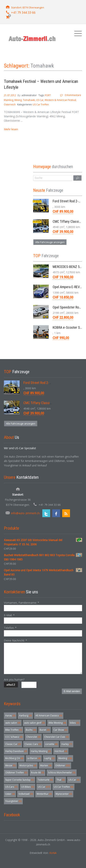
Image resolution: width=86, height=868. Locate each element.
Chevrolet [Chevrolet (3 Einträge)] (33, 737)
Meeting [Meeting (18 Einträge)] (65, 758)
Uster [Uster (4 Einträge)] (10, 794)
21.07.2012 (10, 95)
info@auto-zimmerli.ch (25, 513)
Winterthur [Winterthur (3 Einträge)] (44, 794)
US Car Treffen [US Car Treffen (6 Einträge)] (63, 787)
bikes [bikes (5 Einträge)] (74, 723)
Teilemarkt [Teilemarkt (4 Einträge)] (45, 780)
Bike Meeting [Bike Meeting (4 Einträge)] (57, 723)
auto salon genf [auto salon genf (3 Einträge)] (34, 723)
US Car (40, 100)
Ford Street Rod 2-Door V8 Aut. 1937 (49, 383)
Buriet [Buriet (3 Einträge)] (45, 730)
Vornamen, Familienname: (22, 603)
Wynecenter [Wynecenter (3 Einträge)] (64, 794)
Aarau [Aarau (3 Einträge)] (10, 715)
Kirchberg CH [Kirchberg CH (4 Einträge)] (14, 758)
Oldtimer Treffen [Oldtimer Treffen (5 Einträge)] (16, 773)
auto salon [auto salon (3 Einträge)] (13, 723)
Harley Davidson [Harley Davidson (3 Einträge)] (16, 751)
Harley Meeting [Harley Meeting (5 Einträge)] (41, 751)
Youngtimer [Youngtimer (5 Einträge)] (13, 801)
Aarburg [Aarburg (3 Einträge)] (25, 715)
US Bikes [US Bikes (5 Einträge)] (28, 787)
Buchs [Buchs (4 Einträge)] (31, 730)
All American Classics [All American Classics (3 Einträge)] (49, 715)
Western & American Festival (60, 100)
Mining (18, 100)
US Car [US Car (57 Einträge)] (44, 787)
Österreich (10, 105)
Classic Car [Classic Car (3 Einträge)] (13, 744)
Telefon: (10, 628)
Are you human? (14, 679)
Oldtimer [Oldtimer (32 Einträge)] (63, 765)
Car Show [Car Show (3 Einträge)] (60, 730)
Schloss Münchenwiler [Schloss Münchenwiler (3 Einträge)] (62, 773)
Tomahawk (29, 100)
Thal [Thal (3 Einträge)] (61, 780)
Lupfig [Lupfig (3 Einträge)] (49, 758)
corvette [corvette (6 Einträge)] (51, 744)
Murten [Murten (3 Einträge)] (46, 765)
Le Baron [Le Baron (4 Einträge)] (34, 758)
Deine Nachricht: (16, 640)
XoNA (53, 853)
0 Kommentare (73, 95)
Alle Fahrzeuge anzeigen (50, 242)
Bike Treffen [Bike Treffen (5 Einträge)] (14, 730)
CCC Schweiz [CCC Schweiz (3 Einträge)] (14, 737)
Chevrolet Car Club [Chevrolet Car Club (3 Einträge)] (56, 737)
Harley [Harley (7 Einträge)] (67, 744)
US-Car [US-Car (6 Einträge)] (74, 780)
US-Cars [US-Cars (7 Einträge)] (11, 787)
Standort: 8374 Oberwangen (27, 7)
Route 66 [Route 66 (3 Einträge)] (38, 773)
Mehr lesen (11, 129)
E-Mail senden (72, 691)
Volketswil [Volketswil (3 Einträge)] (26, 794)
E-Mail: (9, 615)
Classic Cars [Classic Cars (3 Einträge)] (33, 744)
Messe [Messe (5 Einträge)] (10, 765)
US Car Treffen (41, 105)
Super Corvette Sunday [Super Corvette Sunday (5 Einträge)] (20, 780)
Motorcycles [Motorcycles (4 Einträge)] (28, 765)
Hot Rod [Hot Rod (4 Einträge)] (61, 751)
